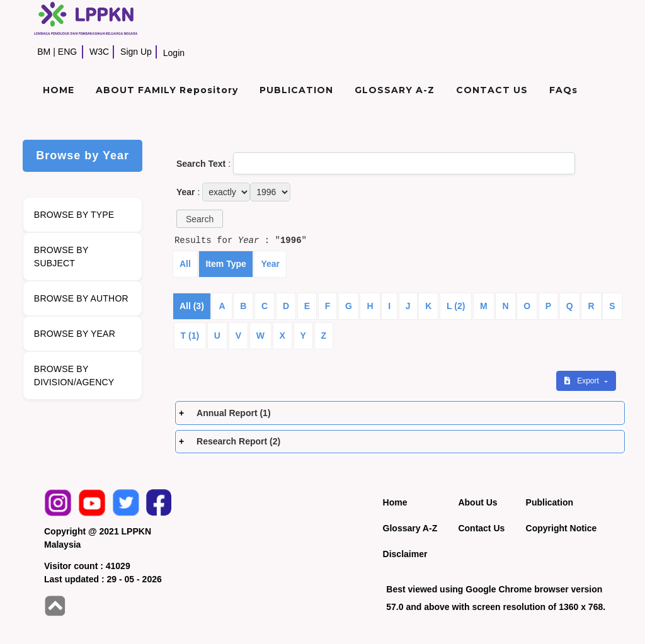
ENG (67, 52)
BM (44, 52)
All (185, 264)
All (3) (192, 306)
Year (270, 264)
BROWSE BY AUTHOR (81, 298)
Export (583, 381)
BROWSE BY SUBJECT (61, 257)
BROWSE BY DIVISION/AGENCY (74, 376)
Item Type (225, 264)
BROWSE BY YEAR (75, 334)
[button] (200, 219)
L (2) (456, 306)
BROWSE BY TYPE (74, 215)
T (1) (190, 336)
